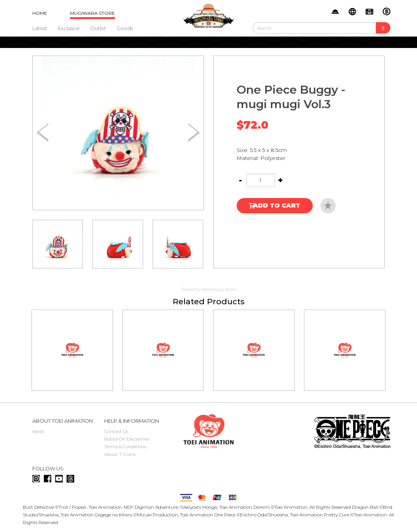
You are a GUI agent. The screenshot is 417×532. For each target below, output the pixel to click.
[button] (194, 133)
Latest (40, 28)
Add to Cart (277, 205)
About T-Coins (120, 454)
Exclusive (69, 28)
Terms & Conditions (125, 447)
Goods (125, 28)
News (38, 431)
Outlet (98, 28)
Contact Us (116, 431)
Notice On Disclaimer (127, 439)
